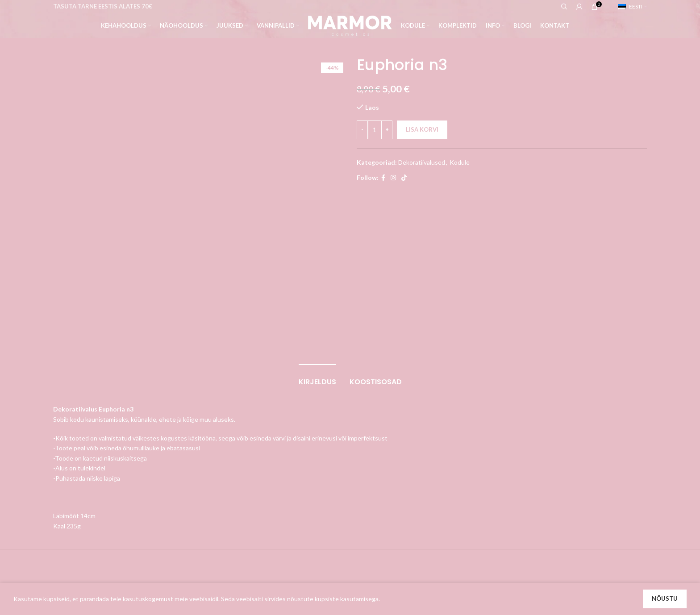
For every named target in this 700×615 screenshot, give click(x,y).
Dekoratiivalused (422, 162)
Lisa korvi (422, 129)
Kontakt (267, 510)
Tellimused (372, 480)
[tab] (317, 215)
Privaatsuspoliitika (281, 495)
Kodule (460, 162)
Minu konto (373, 464)
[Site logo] (350, 25)
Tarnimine (269, 464)
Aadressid (371, 495)
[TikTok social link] (404, 178)
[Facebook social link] (383, 178)
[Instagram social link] (393, 178)
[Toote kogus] (375, 130)
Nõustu (665, 598)
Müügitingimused (280, 480)
